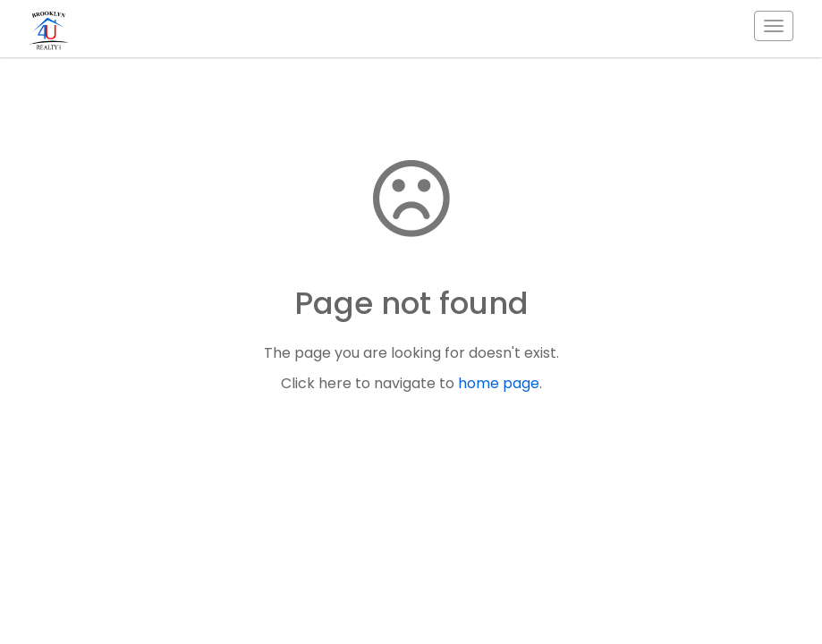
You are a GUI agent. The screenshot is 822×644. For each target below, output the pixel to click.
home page (499, 383)
